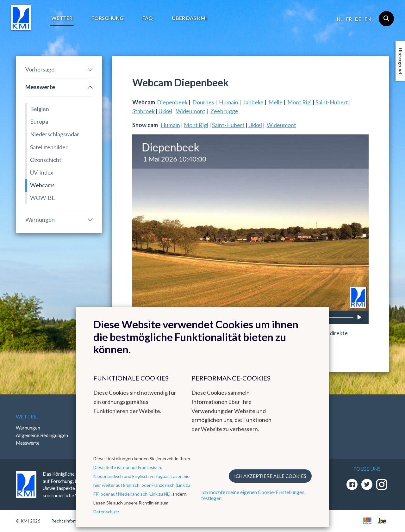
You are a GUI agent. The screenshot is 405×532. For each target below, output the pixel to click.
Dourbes (203, 102)
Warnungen (40, 220)
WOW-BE (43, 198)
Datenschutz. (107, 512)
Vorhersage (40, 69)
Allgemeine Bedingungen (42, 435)
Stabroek (143, 111)
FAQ (148, 18)
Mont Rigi (299, 102)
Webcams (42, 185)
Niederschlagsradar (55, 134)
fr (349, 19)
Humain (229, 102)
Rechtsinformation (70, 521)
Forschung (107, 18)
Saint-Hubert (332, 102)
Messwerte (40, 87)
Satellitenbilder (49, 147)
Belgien (40, 109)
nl (340, 19)
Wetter (62, 18)
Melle (275, 102)
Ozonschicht (46, 160)
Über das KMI (189, 18)
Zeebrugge (224, 111)
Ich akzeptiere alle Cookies (270, 476)
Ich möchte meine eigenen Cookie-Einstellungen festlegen (253, 495)
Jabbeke (253, 102)
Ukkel (165, 111)
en (368, 19)
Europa (39, 121)
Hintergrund (400, 61)
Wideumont (191, 111)
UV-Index (42, 172)
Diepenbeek (172, 102)
